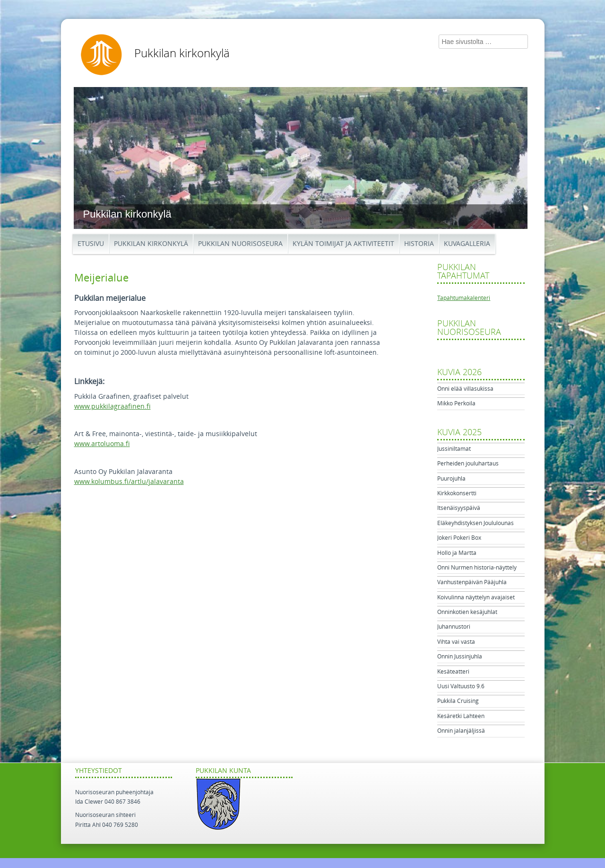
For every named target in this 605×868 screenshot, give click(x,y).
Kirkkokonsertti (457, 493)
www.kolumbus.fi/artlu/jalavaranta (129, 482)
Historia (419, 244)
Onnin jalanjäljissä (461, 731)
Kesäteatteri (453, 672)
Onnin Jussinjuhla (460, 657)
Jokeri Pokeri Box (459, 538)
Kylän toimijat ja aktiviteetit (343, 244)
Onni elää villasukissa (465, 389)
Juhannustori (454, 627)
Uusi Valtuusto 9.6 (461, 686)
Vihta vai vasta (456, 642)
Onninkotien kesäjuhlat (467, 612)
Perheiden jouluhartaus (468, 464)
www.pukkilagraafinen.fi (112, 407)
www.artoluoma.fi (102, 444)
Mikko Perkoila (456, 403)
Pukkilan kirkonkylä (182, 53)
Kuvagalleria (467, 244)
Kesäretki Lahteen (461, 716)
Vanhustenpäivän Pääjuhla (472, 582)
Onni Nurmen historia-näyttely (477, 568)
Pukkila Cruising (458, 701)
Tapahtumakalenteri (464, 298)
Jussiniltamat (454, 449)
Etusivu (91, 244)
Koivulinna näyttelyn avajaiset (476, 597)
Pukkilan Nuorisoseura (240, 244)
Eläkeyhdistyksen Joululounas (475, 523)
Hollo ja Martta (457, 553)
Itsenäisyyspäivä (459, 508)
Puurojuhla (451, 479)
